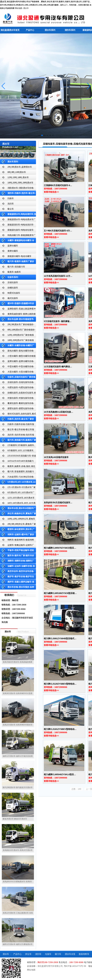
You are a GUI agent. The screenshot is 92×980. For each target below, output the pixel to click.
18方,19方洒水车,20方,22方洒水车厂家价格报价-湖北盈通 (18, 504)
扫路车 (11, 198)
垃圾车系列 (13, 277)
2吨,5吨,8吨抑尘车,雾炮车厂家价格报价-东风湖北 (18, 525)
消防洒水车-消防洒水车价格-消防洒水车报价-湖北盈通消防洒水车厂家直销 (17, 189)
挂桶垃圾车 (13, 288)
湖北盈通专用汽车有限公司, (51, 966)
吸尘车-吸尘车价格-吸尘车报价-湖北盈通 (17, 430)
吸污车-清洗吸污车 (16, 267)
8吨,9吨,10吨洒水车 (17, 172)
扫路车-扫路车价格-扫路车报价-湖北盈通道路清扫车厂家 (17, 425)
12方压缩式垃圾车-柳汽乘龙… (58, 367)
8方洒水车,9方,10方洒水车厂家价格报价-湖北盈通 (17, 493)
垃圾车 (48, 954)
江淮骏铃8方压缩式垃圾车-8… (58, 185)
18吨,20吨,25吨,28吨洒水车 (20, 183)
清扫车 (38, 954)
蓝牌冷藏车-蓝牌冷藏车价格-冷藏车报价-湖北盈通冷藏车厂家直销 (17, 362)
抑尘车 (28, 954)
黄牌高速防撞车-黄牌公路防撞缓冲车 (18, 315)
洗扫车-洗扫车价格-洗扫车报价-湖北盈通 (17, 435)
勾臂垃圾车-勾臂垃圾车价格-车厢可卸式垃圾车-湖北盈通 (17, 388)
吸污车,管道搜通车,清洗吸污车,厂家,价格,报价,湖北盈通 (17, 472)
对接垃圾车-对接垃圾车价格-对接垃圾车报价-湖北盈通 (17, 399)
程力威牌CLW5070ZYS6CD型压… (60, 548)
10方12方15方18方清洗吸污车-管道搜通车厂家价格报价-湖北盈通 (17, 462)
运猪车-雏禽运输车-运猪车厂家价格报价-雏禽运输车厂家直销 (17, 546)
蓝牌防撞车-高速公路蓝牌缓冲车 (18, 309)
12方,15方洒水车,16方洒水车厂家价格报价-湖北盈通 (17, 498)
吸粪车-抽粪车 (14, 272)
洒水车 (26, 8)
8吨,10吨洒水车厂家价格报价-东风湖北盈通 (18, 330)
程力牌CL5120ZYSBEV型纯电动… (60, 684)
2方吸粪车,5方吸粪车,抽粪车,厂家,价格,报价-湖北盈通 (17, 446)
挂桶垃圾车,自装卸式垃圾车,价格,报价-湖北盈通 (18, 393)
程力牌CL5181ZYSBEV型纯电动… (60, 729)
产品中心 (30, 30)
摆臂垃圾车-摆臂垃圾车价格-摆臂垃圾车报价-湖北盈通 (17, 409)
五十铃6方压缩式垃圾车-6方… (58, 231)
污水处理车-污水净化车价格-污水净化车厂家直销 (17, 477)
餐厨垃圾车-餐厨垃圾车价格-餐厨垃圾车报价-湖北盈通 (17, 404)
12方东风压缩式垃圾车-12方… (58, 276)
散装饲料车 (84, 954)
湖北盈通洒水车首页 (10, 30)
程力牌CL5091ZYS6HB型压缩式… (60, 638)
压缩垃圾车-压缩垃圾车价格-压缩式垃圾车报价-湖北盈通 (17, 383)
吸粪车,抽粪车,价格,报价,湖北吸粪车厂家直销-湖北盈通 (18, 467)
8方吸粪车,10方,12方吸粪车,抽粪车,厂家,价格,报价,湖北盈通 (17, 451)
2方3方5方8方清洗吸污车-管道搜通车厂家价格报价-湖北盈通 (18, 456)
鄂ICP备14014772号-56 (75, 966)
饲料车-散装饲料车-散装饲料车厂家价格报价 (17, 540)
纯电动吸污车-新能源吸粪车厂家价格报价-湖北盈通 (18, 236)
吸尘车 (11, 209)
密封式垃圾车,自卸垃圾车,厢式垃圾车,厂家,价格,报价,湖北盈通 (18, 414)
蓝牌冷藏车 (13, 246)
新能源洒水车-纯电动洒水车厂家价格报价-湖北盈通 (18, 220)
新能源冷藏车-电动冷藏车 (19, 256)
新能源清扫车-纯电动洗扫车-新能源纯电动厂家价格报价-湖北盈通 (17, 225)
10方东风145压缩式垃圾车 (56, 457)
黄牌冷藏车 (13, 251)
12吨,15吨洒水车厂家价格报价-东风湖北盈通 (17, 336)
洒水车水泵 (70, 954)
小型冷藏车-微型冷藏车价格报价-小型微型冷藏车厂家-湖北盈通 (18, 357)
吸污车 (58, 954)
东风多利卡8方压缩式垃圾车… (58, 503)
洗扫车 (11, 204)
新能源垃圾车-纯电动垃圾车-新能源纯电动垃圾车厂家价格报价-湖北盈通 (17, 231)
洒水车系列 (50, 30)
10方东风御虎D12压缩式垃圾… (58, 412)
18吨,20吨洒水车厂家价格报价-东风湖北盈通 (17, 341)
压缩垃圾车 (13, 282)
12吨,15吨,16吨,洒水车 (18, 177)
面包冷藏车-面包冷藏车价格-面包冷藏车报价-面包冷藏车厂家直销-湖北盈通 (17, 351)
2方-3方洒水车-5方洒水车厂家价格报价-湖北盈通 (18, 488)
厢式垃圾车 (13, 298)
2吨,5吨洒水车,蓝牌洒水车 (20, 167)
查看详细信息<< (51, 192)
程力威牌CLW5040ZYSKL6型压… (60, 774)
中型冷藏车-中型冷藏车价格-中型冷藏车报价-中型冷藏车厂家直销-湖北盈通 (17, 367)
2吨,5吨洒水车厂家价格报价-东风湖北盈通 (17, 325)
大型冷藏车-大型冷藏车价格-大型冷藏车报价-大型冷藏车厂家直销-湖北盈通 (17, 372)
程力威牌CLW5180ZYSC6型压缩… (60, 593)
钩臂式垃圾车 (14, 293)
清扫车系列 (70, 30)
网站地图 (18, 8)
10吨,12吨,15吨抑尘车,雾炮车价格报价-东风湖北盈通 (18, 519)
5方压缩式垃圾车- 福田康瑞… (58, 321)
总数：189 (76, 789)
